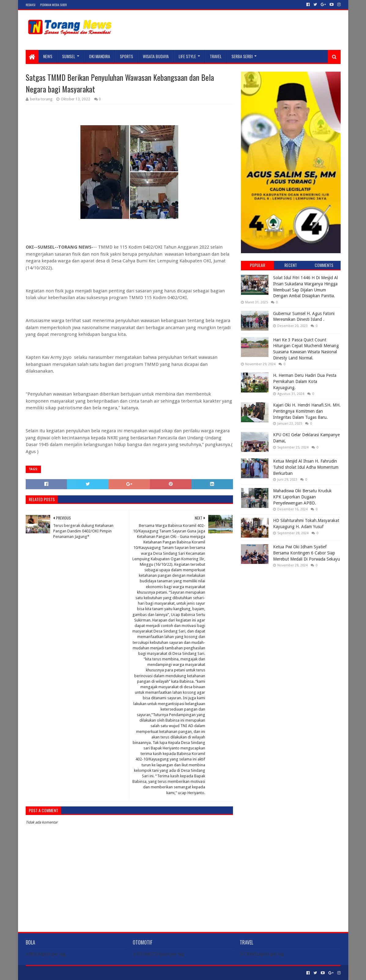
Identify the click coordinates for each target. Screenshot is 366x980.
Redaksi (31, 5)
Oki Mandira (100, 56)
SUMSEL (69, 56)
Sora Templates (60, 973)
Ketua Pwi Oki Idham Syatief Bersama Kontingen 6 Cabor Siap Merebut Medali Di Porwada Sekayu (307, 553)
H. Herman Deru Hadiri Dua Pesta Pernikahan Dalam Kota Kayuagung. (305, 381)
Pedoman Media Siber (53, 5)
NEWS (48, 56)
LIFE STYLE (187, 56)
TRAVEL (216, 56)
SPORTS (126, 56)
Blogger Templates (95, 973)
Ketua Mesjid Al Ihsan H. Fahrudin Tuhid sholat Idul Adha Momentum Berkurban (306, 467)
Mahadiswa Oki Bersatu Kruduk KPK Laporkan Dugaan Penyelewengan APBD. (302, 497)
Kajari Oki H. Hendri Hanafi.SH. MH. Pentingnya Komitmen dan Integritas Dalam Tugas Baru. (307, 411)
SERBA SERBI (242, 56)
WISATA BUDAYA (156, 56)
